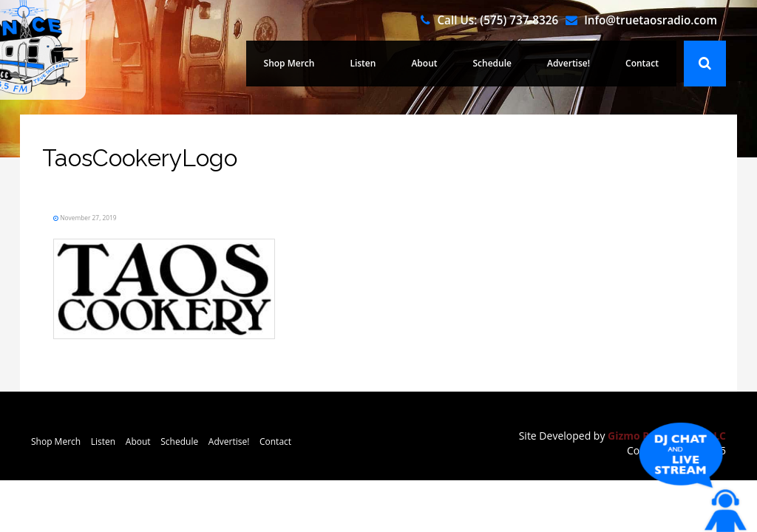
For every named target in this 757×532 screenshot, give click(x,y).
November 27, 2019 (111, 216)
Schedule (508, 64)
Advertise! (577, 64)
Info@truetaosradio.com (651, 20)
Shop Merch (321, 64)
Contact (645, 64)
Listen (388, 64)
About (445, 64)
